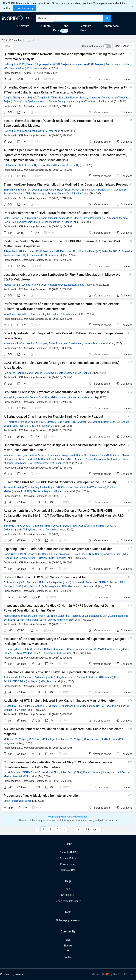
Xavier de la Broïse (14, 343)
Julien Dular (67, 772)
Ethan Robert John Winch (18, 801)
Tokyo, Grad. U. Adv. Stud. (76, 455)
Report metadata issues (68, 901)
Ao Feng (8, 131)
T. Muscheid (10, 251)
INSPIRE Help (68, 895)
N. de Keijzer (63, 422)
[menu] (124, 18)
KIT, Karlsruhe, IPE (29, 251)
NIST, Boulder (75, 194)
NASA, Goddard (33, 190)
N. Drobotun (96, 422)
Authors (46, 26)
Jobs (65, 26)
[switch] (107, 46)
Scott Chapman (66, 373)
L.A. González (113, 649)
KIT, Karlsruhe (31, 488)
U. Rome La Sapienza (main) (55, 554)
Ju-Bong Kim (11, 64)
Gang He (43, 131)
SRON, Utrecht (72, 190)
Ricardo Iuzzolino (65, 285)
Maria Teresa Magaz (45, 222)
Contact (68, 957)
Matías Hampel (12, 285)
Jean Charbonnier (73, 343)
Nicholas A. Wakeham (94, 190)
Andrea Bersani (113, 554)
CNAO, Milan (19, 681)
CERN (32, 558)
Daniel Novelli (11, 554)
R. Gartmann (47, 251)
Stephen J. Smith (13, 190)
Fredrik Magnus (92, 772)
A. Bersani (37, 526)
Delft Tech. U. (26, 422)
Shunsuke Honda (78, 397)
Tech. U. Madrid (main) (50, 649)
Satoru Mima (67, 314)
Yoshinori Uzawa (13, 455)
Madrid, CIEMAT (24, 649)
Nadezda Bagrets (42, 491)
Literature (23, 26)
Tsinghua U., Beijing (25, 98)
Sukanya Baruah (13, 488)
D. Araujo (37, 706)
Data (56, 30)
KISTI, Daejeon (27, 64)
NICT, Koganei (76, 459)
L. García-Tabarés (74, 649)
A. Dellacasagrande (49, 586)
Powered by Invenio (12, 974)
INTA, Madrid (28, 218)
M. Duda (106, 706)
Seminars (85, 26)
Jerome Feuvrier (57, 620)
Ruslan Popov (48, 488)
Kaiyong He (77, 101)
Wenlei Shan (99, 455)
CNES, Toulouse (34, 194)
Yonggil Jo (9, 397)
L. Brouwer (42, 558)
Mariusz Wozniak (13, 776)
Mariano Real (83, 285)
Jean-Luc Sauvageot (36, 343)
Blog (68, 940)
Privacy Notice (68, 864)
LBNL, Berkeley (58, 558)
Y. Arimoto (49, 653)
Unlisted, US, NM (22, 491)
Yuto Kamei (10, 314)
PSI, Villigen (24, 706)
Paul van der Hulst (53, 190)
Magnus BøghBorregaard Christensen (24, 616)
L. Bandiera (33, 255)
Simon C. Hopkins (41, 772)
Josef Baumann (12, 772)
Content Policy (68, 858)
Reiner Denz (31, 620)
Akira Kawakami (58, 459)
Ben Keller (9, 373)
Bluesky (68, 946)
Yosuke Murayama (96, 459)
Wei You (53, 131)
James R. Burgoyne (45, 373)
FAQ (68, 889)
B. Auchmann (66, 706)
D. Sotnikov (10, 706)
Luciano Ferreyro (31, 285)
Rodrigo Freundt (25, 373)
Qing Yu (8, 98)
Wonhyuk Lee (79, 64)
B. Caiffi (93, 526)
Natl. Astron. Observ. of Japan (40, 455)
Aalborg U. (64, 616)
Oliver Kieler (48, 285)
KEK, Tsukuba (64, 653)
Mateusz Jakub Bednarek (85, 616)
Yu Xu (16, 101)
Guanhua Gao (109, 98)
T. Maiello (9, 526)
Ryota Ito (22, 314)
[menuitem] (129, 18)
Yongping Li (44, 98)
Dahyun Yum (113, 64)
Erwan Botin (55, 343)
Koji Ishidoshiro (51, 314)
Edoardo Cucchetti (14, 194)
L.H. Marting (11, 422)
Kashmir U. (30, 165)
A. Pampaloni (11, 582)
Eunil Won (44, 397)
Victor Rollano (11, 218)
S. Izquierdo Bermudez (85, 582)
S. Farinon (91, 678)
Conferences (111, 26)
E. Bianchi (66, 526)
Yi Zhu (17, 131)
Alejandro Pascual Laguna (51, 218)
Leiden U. (48, 426)
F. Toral (18, 653)
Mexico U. (20, 255)
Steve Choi (81, 373)
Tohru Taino (35, 314)
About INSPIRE (68, 852)
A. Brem (113, 739)
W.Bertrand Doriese (56, 194)
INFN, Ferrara (48, 255)
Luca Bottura (20, 558)
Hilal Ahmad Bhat (13, 165)
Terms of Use (68, 870)
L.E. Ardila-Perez (86, 251)
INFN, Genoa (23, 526)
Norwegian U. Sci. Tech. (115, 772)
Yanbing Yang (29, 131)
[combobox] (78, 18)
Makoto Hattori (59, 397)
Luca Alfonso (80, 554)
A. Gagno (33, 681)
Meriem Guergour (93, 343)
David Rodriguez (92, 218)
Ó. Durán (8, 649)
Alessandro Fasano (27, 397)
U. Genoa (48, 530)
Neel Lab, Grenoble (22, 222)
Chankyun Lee (17, 68)
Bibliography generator (68, 920)
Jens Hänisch (81, 488)
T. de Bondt (35, 426)
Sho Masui (21, 463)
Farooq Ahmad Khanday (52, 165)
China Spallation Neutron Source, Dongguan (76, 98)
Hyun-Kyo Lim (45, 64)
